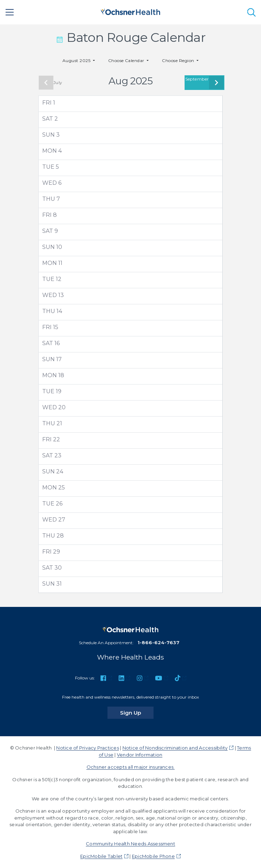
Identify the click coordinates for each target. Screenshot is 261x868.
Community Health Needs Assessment (130, 844)
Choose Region (179, 60)
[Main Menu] (10, 12)
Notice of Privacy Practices (87, 748)
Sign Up (137, 713)
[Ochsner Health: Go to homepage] (130, 11)
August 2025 (77, 60)
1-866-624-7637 (158, 642)
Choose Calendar (127, 60)
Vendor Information (140, 755)
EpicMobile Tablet (101, 856)
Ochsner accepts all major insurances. (131, 767)
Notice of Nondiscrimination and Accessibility (175, 748)
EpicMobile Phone (153, 856)
